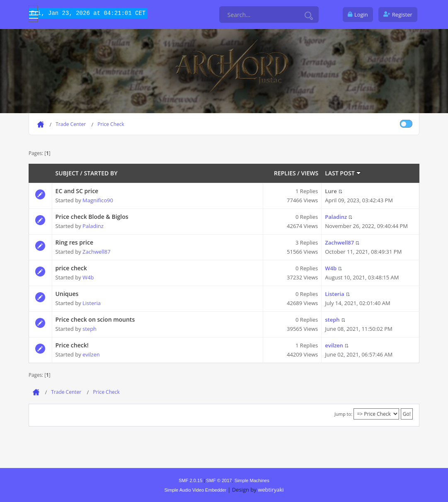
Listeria (92, 303)
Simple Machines (252, 480)
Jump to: (343, 414)
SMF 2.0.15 (190, 480)
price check (71, 268)
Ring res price (74, 242)
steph (90, 329)
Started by (100, 173)
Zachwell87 (97, 252)
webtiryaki (271, 490)
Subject (67, 173)
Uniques (67, 294)
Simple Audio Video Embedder (195, 490)
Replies (285, 173)
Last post (343, 173)
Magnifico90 (98, 200)
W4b (88, 277)
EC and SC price (77, 191)
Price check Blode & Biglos (92, 217)
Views (310, 173)
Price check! (72, 345)
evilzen (91, 354)
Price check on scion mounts (95, 319)
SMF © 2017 (219, 480)
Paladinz (93, 226)
